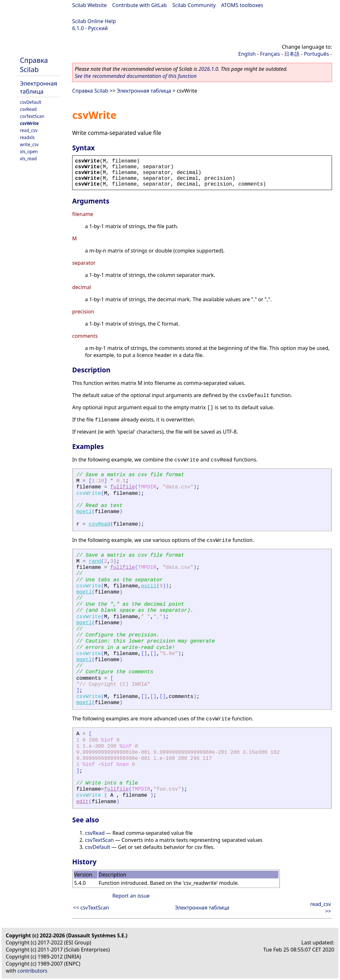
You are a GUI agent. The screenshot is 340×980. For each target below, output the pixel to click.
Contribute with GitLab (140, 5)
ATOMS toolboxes (242, 5)
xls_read (28, 158)
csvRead (28, 109)
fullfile (123, 487)
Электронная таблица (39, 87)
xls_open (29, 151)
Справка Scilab (34, 65)
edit (82, 802)
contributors (33, 971)
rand (95, 561)
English (247, 54)
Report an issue (131, 896)
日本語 (292, 54)
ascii (149, 586)
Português (317, 54)
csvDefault (31, 102)
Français (270, 54)
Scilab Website (89, 5)
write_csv (29, 144)
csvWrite (29, 123)
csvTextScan (32, 116)
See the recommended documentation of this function (136, 76)
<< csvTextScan (91, 908)
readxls (27, 137)
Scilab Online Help (94, 21)
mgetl (84, 512)
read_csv (29, 130)
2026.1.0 (208, 69)
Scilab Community (194, 5)
